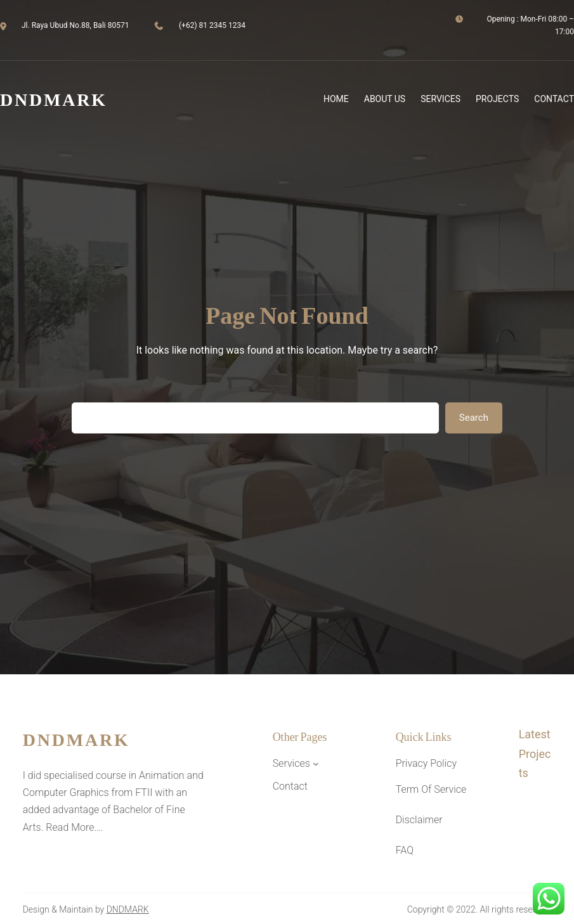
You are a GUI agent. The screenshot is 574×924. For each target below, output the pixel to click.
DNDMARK (128, 909)
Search (474, 418)
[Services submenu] (316, 764)
